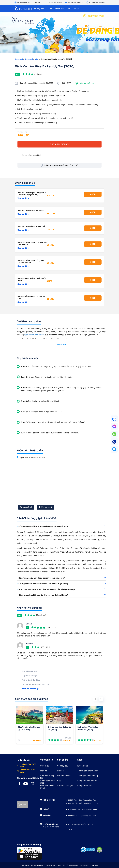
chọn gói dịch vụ (59, 144)
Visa (68, 9)
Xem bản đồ (26, 507)
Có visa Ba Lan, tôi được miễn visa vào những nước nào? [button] (61, 526)
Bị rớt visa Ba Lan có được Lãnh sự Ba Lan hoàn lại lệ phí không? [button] (61, 589)
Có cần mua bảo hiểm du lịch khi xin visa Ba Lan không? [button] (61, 595)
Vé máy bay (39, 9)
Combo (76, 9)
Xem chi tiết (23, 198)
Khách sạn (59, 9)
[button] (95, 699)
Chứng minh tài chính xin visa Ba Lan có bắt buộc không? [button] (61, 584)
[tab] (61, 526)
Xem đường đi (45, 507)
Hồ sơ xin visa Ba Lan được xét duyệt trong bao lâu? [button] (61, 578)
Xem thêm (61, 344)
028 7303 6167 (94, 16)
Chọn (93, 194)
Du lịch (49, 9)
